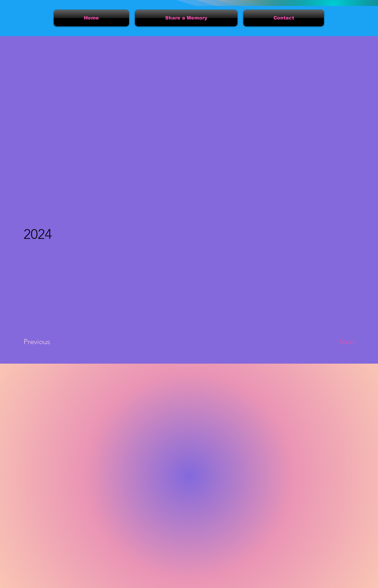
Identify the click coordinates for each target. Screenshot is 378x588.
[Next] (335, 342)
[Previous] (45, 342)
